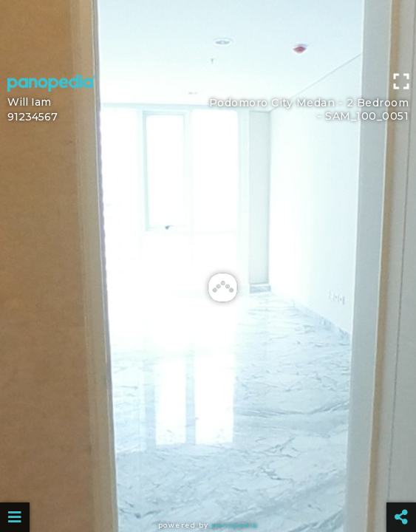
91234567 (33, 117)
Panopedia (235, 525)
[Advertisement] (208, 33)
